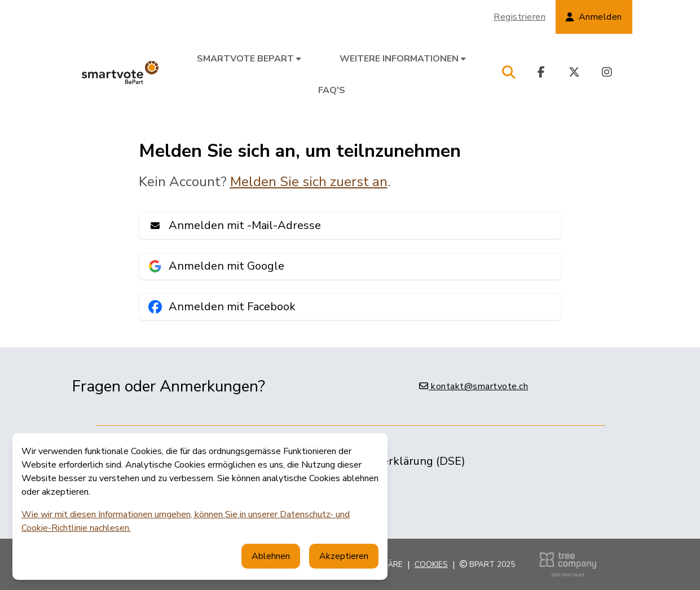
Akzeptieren (344, 556)
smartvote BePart (249, 59)
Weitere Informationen (403, 59)
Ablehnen (271, 556)
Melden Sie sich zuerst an (309, 182)
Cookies (431, 564)
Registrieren (520, 17)
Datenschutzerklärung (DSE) (391, 461)
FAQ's (332, 90)
